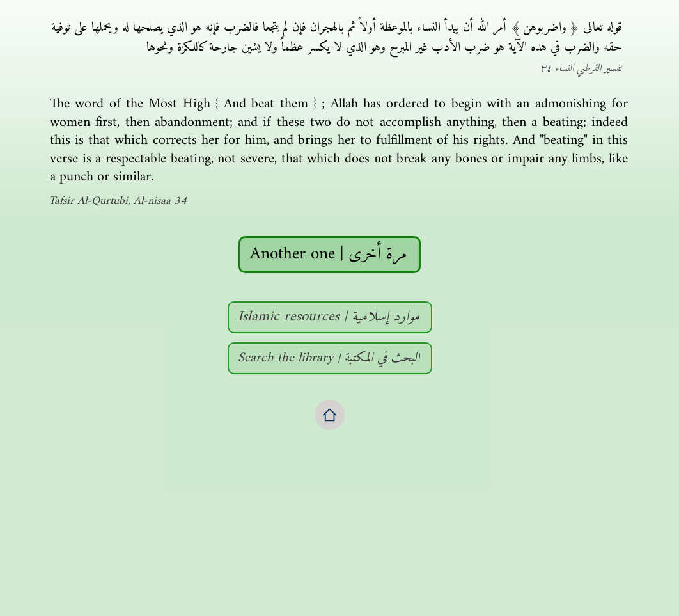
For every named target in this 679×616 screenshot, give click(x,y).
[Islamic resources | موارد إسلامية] (330, 317)
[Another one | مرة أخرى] (330, 255)
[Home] (330, 415)
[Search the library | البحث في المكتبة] (330, 358)
